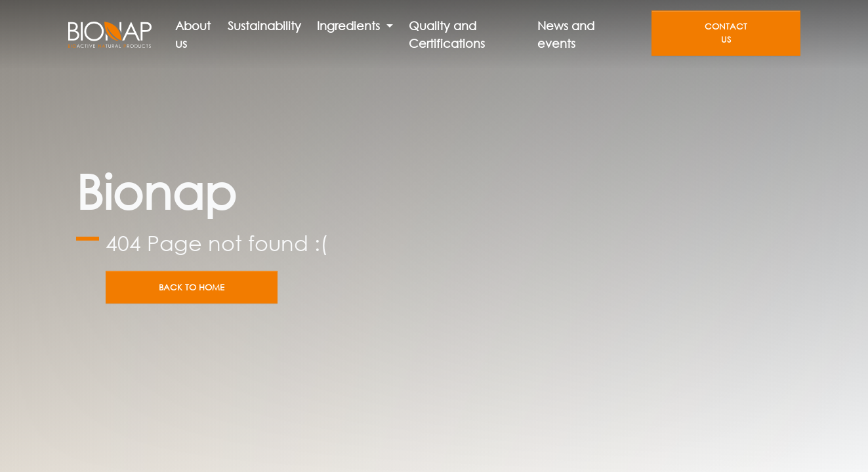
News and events (566, 34)
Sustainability (264, 26)
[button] (355, 26)
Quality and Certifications (447, 34)
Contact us (726, 33)
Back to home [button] (192, 287)
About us (193, 34)
